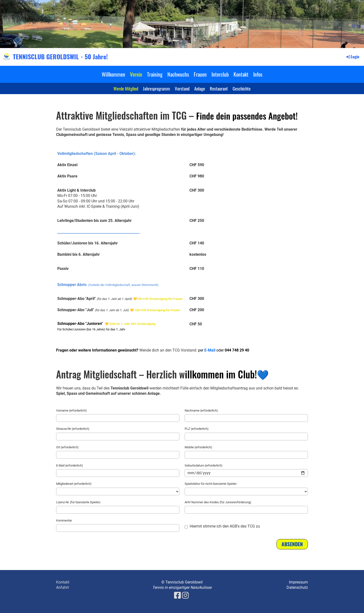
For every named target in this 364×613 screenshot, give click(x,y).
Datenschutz (297, 587)
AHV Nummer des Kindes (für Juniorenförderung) (218, 502)
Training (155, 74)
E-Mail (210, 350)
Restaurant (219, 88)
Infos (258, 74)
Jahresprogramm (156, 88)
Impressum (298, 582)
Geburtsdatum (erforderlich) (204, 465)
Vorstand (182, 88)
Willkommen (113, 74)
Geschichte (242, 88)
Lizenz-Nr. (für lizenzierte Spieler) (78, 502)
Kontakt (241, 74)
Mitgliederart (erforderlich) (74, 484)
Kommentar (64, 520)
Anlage (200, 88)
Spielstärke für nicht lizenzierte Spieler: (211, 484)
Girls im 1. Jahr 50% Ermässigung (132, 324)
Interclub (220, 74)
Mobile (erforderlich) (198, 447)
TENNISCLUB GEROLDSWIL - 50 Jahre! (60, 57)
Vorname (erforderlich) (71, 410)
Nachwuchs (178, 74)
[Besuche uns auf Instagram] (185, 595)
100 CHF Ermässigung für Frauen (160, 299)
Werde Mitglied (126, 88)
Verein (136, 74)
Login (352, 57)
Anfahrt (62, 587)
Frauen (200, 74)
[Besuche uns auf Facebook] (177, 595)
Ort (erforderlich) (67, 447)
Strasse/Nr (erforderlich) (73, 429)
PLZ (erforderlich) (197, 429)
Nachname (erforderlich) (201, 410)
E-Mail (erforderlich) (70, 465)
